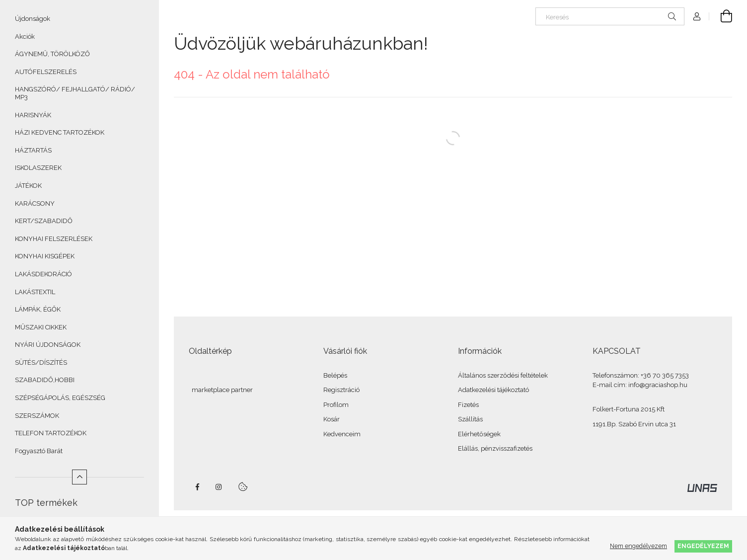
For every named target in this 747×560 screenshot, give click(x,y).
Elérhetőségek (479, 434)
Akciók (25, 37)
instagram (219, 487)
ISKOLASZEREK (38, 168)
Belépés (335, 375)
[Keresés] (610, 16)
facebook (197, 487)
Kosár (332, 419)
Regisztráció (341, 390)
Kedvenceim (342, 434)
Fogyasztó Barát (39, 451)
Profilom (336, 405)
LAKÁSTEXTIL (35, 292)
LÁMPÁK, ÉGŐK (38, 309)
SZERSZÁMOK (37, 416)
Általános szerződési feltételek (503, 375)
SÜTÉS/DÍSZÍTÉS (41, 362)
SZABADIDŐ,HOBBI (45, 380)
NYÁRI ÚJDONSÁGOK (48, 345)
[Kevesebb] (79, 477)
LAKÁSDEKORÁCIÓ (43, 274)
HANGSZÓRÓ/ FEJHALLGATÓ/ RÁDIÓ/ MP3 (75, 93)
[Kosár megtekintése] (721, 16)
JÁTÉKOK (28, 186)
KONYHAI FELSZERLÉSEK (54, 239)
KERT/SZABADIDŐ (44, 221)
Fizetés (468, 405)
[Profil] (697, 16)
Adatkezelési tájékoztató (493, 390)
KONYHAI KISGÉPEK (45, 256)
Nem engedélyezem (638, 546)
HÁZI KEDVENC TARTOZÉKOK (60, 132)
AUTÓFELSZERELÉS (46, 72)
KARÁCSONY (35, 203)
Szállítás (470, 419)
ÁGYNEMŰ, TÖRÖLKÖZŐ (52, 54)
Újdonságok (33, 19)
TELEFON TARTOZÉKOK (51, 433)
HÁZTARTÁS (33, 150)
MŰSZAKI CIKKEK (41, 327)
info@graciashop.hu (658, 385)
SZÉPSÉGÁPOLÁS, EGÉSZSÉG (60, 398)
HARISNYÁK (33, 115)
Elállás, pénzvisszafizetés (495, 448)
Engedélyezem (703, 546)
